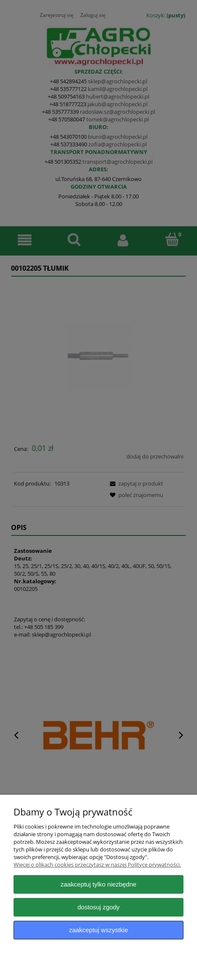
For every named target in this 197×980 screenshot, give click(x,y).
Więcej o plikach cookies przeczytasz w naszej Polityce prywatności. (97, 865)
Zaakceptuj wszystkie (98, 930)
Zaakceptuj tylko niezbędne (98, 884)
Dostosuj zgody (98, 907)
